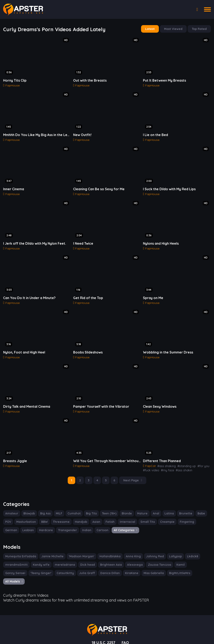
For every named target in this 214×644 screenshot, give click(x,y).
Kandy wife (39, 557)
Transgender (48, 523)
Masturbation (26, 515)
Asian (94, 515)
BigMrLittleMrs (148, 566)
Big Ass (44, 506)
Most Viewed (174, 29)
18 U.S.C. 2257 (103, 626)
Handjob (79, 515)
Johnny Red (148, 549)
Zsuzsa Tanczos (151, 557)
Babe (196, 506)
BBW (44, 515)
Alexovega (127, 557)
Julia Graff (59, 566)
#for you (199, 459)
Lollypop (168, 549)
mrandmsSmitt (15, 557)
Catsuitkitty (38, 566)
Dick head (82, 557)
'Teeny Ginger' (15, 566)
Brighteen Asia (104, 557)
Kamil (171, 557)
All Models (172, 566)
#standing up (184, 459)
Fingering (181, 515)
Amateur (11, 506)
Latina (166, 506)
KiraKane (101, 566)
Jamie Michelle (49, 549)
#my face (165, 464)
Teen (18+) (108, 506)
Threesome (60, 515)
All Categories (104, 523)
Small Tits (143, 515)
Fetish (108, 515)
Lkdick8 (185, 549)
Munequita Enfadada (20, 549)
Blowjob (28, 506)
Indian (67, 523)
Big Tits (90, 506)
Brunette (182, 506)
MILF (58, 506)
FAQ (126, 626)
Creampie (162, 515)
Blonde (125, 506)
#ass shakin (181, 464)
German (198, 515)
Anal (153, 506)
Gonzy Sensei (190, 557)
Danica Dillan (80, 566)
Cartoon (82, 523)
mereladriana (61, 557)
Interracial (124, 515)
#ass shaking (165, 459)
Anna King (127, 549)
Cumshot (73, 506)
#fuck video (150, 464)
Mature (140, 506)
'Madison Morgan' (77, 549)
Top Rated (200, 29)
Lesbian (11, 523)
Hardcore (28, 523)
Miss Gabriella (123, 566)
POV (8, 515)
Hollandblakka (105, 549)
